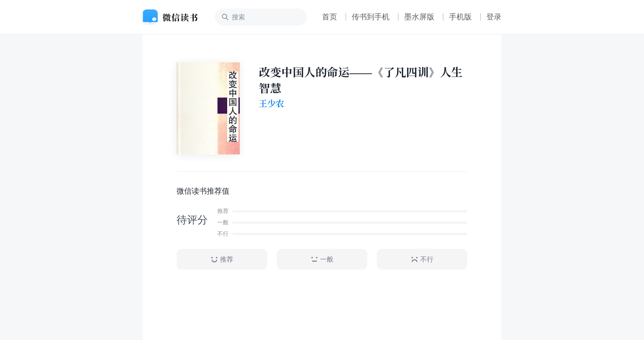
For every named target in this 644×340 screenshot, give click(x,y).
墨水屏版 (419, 17)
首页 (330, 17)
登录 (494, 17)
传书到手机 (371, 17)
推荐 (222, 259)
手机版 (460, 17)
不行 (422, 259)
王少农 (271, 103)
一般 (322, 259)
